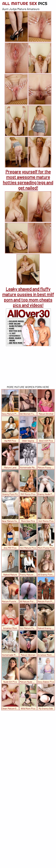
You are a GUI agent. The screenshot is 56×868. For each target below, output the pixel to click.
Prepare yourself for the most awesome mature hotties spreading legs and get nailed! (28, 180)
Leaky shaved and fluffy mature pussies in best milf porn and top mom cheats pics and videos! (28, 297)
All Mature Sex (25, 3)
